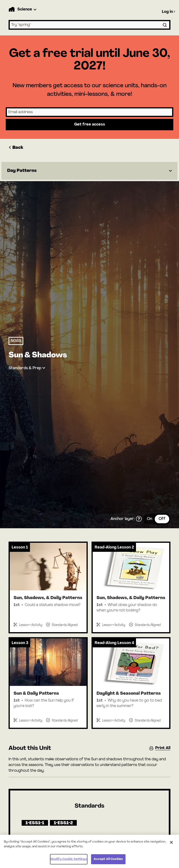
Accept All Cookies (108, 861)
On (150, 519)
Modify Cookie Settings (69, 861)
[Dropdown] (89, 171)
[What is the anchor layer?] (139, 519)
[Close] (171, 844)
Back (16, 148)
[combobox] (89, 25)
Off (162, 519)
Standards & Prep (25, 368)
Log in (169, 12)
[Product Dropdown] (28, 10)
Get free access (90, 125)
